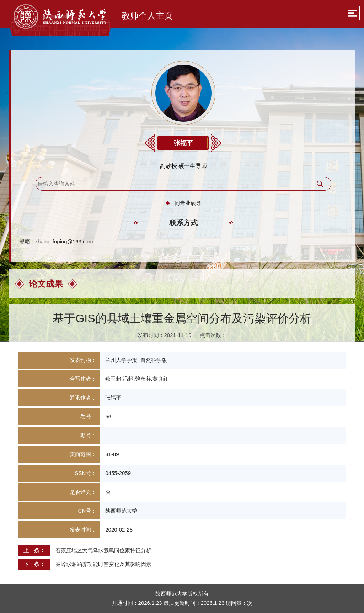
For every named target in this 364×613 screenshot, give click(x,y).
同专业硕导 (188, 203)
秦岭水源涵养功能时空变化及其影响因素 (103, 564)
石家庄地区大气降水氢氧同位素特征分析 (103, 550)
